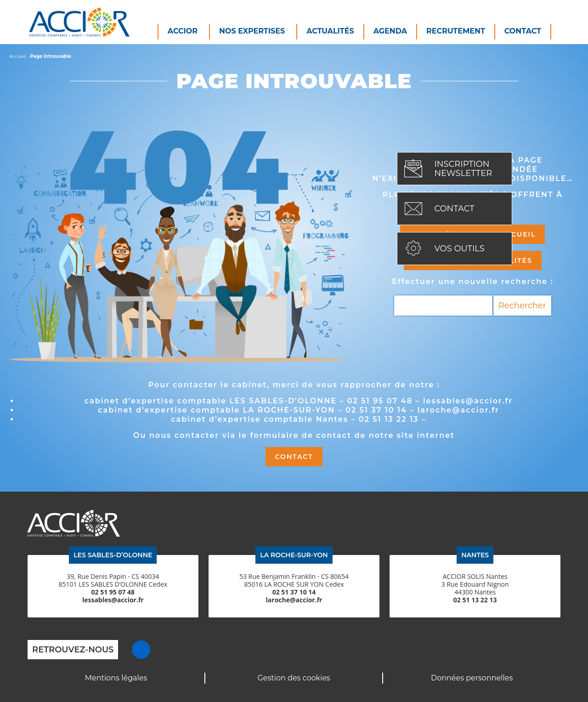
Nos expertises (252, 31)
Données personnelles (472, 678)
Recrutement (456, 31)
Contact (523, 31)
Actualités (330, 31)
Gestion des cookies (294, 678)
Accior (183, 31)
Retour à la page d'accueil (472, 234)
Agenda (390, 31)
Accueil (17, 56)
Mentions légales (116, 678)
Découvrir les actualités (473, 260)
